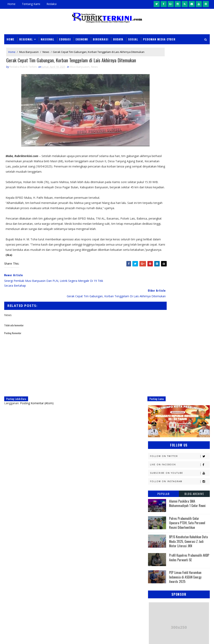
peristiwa (183, 480)
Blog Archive (194, 136)
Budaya (118, 39)
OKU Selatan (158, 424)
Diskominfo (157, 347)
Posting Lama (134, 414)
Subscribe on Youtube (180, 115)
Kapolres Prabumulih (182, 368)
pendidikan (157, 480)
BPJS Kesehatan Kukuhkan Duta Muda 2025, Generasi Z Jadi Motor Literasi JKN (188, 184)
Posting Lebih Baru (16, 414)
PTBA (153, 431)
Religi (183, 452)
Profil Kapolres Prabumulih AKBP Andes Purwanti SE (189, 200)
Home (11, 4)
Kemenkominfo (159, 382)
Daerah (173, 340)
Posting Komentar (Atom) (37, 418)
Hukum (179, 361)
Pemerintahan (159, 445)
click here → (23, 565)
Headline (156, 361)
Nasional (48, 39)
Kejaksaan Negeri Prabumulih (169, 375)
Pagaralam (174, 431)
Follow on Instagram (180, 124)
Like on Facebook (180, 107)
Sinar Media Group (60, 637)
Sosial (133, 39)
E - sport (183, 347)
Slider (66, 521)
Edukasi (65, 39)
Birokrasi (101, 39)
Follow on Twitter (180, 99)
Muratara (184, 403)
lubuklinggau (159, 466)
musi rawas (188, 466)
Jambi (153, 368)
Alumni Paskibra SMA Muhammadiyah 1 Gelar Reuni (187, 146)
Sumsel (176, 459)
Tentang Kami (31, 4)
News (46, 52)
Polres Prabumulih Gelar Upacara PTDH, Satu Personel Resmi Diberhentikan (187, 165)
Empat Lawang (184, 354)
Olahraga (183, 424)
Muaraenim (157, 403)
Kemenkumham (189, 382)
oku (153, 473)
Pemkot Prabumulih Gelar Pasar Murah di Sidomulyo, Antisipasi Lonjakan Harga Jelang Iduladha (131, 578)
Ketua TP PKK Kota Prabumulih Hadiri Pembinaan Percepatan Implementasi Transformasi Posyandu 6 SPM (132, 606)
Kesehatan (157, 396)
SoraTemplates (24, 637)
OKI (174, 417)
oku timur (173, 473)
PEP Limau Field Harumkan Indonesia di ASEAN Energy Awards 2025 (185, 220)
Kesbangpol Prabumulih (166, 389)
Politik (187, 445)
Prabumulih (158, 452)
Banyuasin (157, 333)
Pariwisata (184, 438)
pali (193, 473)
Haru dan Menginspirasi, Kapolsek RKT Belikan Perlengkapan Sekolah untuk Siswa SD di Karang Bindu (132, 551)
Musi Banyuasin (29, 52)
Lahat (181, 396)
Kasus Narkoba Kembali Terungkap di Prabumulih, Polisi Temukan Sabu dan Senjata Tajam (132, 524)
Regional (26, 39)
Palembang (157, 438)
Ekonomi (82, 39)
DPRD (153, 340)
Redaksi (52, 4)
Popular (164, 136)
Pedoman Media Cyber (159, 39)
